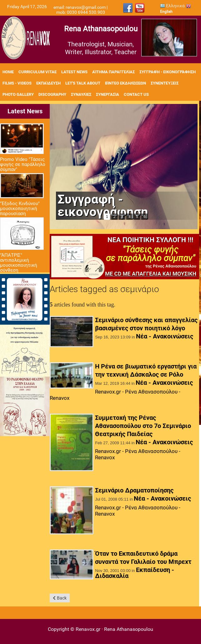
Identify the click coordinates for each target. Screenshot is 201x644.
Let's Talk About (83, 83)
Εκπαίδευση (48, 83)
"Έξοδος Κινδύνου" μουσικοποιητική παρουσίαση (20, 209)
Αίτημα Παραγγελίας (113, 72)
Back (62, 598)
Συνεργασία (108, 94)
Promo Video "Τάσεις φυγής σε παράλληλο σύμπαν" (23, 164)
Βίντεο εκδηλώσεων (126, 83)
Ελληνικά (172, 6)
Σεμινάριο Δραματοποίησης (134, 490)
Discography (52, 94)
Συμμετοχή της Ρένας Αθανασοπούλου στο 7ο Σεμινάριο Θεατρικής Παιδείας (143, 426)
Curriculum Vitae (38, 72)
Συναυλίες (81, 94)
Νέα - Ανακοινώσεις (165, 336)
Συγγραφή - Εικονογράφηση (168, 72)
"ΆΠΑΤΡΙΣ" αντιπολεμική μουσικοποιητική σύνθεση (19, 263)
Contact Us (136, 94)
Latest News (74, 72)
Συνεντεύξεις (165, 83)
